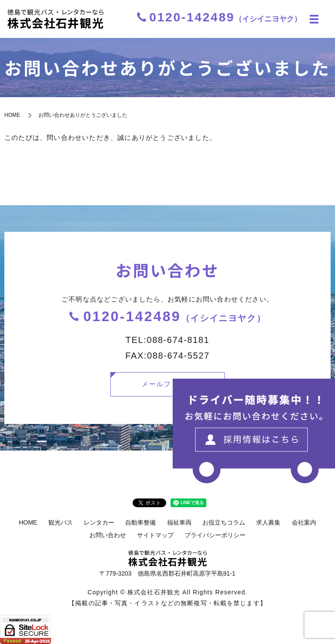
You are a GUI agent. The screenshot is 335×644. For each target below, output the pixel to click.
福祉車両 (179, 522)
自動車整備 (140, 522)
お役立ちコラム (224, 522)
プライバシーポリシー (215, 535)
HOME (12, 115)
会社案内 (304, 522)
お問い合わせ (108, 535)
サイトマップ (155, 535)
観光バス (61, 522)
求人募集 (268, 522)
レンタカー (99, 522)
